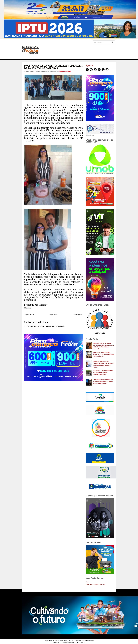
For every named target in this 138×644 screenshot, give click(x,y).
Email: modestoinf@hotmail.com (95, 584)
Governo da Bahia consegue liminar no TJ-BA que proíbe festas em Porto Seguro (104, 354)
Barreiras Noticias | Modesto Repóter (68, 641)
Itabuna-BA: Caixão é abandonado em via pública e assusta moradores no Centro (103, 372)
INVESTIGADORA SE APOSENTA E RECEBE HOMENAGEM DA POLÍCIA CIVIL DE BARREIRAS (53, 67)
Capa (87, 582)
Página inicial (53, 315)
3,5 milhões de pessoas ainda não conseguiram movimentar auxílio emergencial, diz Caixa (103, 382)
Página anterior (29, 315)
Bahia (61, 71)
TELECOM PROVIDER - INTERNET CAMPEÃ (44, 326)
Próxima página (78, 315)
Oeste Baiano (67, 71)
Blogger (91, 641)
